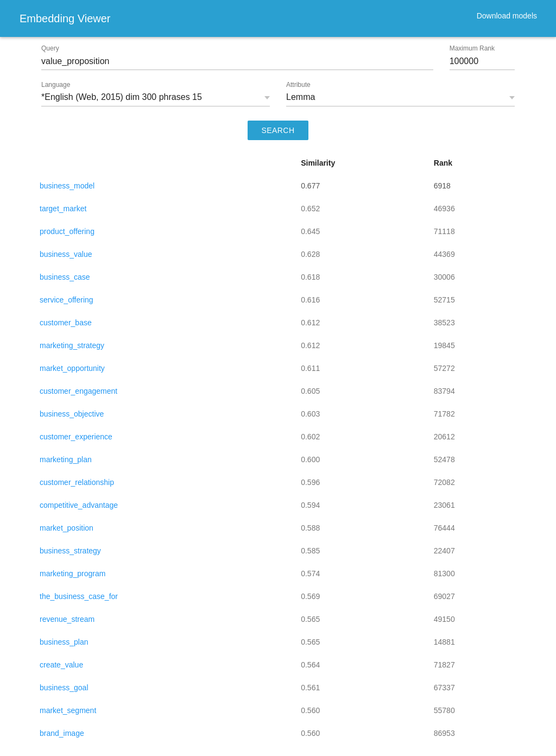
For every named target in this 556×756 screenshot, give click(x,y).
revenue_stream (67, 619)
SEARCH (278, 130)
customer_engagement (78, 391)
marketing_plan (66, 459)
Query (50, 48)
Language (56, 85)
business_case (65, 277)
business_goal (64, 688)
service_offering (67, 300)
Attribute (298, 85)
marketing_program (72, 574)
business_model (67, 186)
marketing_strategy (72, 345)
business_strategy (70, 551)
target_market (63, 209)
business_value (66, 254)
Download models (507, 16)
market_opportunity (72, 368)
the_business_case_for (79, 596)
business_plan (64, 642)
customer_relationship (77, 482)
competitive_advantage (79, 505)
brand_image (62, 733)
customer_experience (76, 437)
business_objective (72, 414)
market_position (67, 528)
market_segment (68, 710)
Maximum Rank (472, 48)
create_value (61, 665)
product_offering (67, 231)
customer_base (66, 323)
